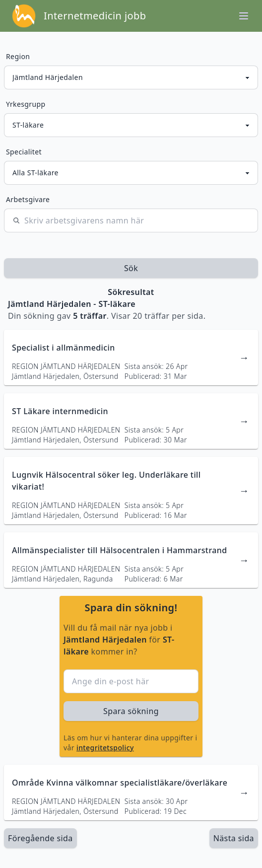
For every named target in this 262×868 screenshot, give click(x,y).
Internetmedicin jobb (95, 16)
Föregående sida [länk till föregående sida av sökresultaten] (40, 838)
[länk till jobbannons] (131, 358)
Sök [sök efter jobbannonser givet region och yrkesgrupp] (131, 268)
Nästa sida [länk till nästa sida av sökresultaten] (234, 838)
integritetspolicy (105, 748)
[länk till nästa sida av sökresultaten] (234, 838)
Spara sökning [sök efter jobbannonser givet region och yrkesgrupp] (131, 711)
